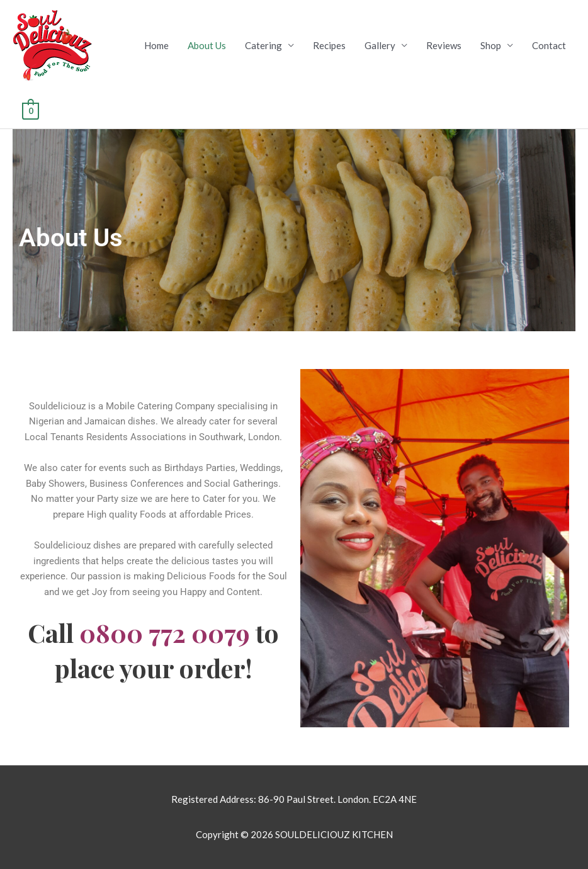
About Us (207, 45)
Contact (549, 45)
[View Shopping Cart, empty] (31, 110)
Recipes (329, 45)
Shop (491, 45)
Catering (263, 45)
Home (156, 45)
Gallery (380, 45)
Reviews (444, 45)
